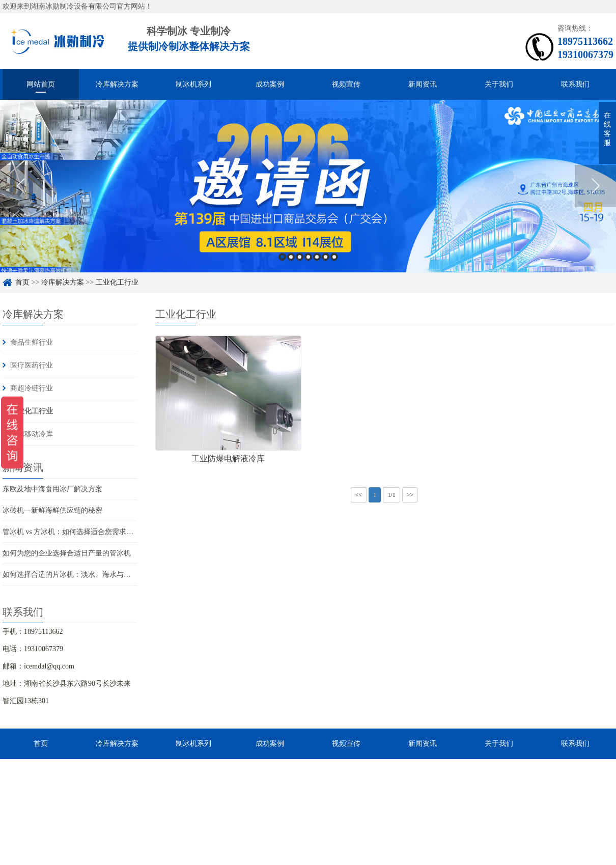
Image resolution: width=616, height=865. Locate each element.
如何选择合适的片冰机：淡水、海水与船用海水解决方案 (92, 575)
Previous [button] (21, 186)
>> (410, 495)
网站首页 (41, 84)
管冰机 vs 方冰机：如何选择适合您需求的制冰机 (79, 532)
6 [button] (326, 257)
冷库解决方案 (117, 84)
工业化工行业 (117, 282)
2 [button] (291, 257)
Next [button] (595, 186)
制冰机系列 (193, 84)
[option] (308, 186)
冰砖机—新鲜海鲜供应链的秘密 (52, 510)
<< (359, 495)
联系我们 (575, 84)
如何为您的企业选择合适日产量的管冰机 (67, 553)
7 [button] (334, 257)
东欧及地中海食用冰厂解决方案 (52, 489)
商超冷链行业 (32, 388)
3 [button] (300, 257)
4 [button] (308, 257)
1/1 (391, 495)
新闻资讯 (423, 84)
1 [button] (282, 257)
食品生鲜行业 (32, 342)
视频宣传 (346, 84)
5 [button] (317, 257)
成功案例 (270, 84)
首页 (22, 282)
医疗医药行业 (32, 365)
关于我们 (499, 84)
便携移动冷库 (32, 434)
